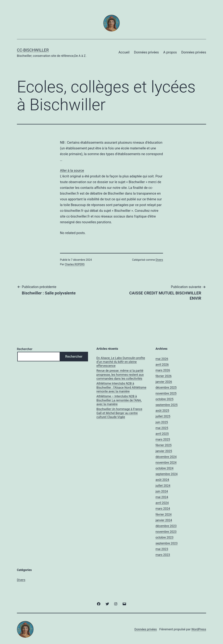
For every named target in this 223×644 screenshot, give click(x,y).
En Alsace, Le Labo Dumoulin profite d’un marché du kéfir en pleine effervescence (121, 362)
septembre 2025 (166, 405)
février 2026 (163, 376)
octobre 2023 (164, 537)
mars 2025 (163, 439)
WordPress (199, 629)
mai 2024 (162, 497)
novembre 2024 (166, 462)
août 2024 (162, 480)
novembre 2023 (166, 532)
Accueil (124, 52)
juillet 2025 (163, 416)
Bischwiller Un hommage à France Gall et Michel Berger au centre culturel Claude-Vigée (119, 413)
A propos (170, 52)
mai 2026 (162, 359)
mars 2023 (163, 555)
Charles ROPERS (75, 264)
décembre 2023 (166, 526)
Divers (159, 260)
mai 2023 (162, 549)
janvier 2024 (164, 520)
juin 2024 (162, 491)
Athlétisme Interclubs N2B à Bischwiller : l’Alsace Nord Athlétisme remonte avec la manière (121, 387)
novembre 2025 (166, 393)
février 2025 (163, 445)
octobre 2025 (164, 399)
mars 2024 (163, 509)
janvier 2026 (164, 382)
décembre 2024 (166, 457)
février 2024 (163, 514)
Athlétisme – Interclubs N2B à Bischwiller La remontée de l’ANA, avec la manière (119, 400)
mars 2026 (163, 370)
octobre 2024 (164, 468)
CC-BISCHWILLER (33, 50)
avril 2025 (162, 434)
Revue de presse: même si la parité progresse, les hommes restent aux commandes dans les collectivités (120, 375)
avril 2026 (162, 364)
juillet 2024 (163, 486)
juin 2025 (162, 422)
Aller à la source (72, 170)
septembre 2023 (166, 543)
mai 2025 (162, 428)
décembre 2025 (166, 387)
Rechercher (25, 349)
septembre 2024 (166, 474)
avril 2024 (162, 503)
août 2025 (162, 411)
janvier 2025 (164, 451)
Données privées (146, 52)
